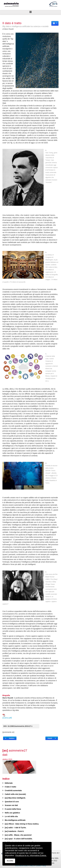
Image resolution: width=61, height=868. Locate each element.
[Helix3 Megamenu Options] (30, 12)
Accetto (10, 861)
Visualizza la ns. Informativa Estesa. (31, 855)
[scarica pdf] (7, 716)
